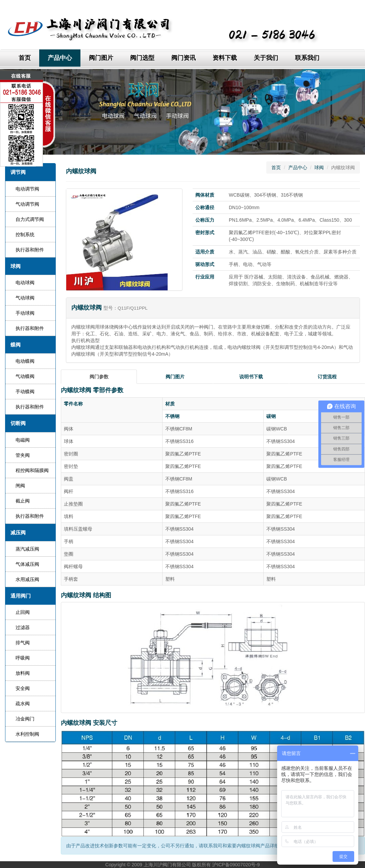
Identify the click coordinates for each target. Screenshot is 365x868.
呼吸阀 (23, 658)
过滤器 (23, 627)
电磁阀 (23, 440)
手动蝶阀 (25, 392)
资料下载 (225, 58)
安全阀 (23, 688)
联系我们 (307, 58)
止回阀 (23, 612)
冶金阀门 (25, 719)
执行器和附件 (30, 250)
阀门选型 (142, 58)
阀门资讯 (184, 58)
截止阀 (23, 501)
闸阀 (20, 486)
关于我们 (266, 58)
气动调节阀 (27, 204)
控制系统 (25, 235)
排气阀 (23, 643)
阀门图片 (101, 58)
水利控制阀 (27, 734)
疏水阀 (23, 704)
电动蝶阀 (25, 361)
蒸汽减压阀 (27, 549)
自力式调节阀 (30, 219)
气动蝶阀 (25, 376)
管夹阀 (23, 455)
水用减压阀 (27, 579)
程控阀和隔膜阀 (32, 470)
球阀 (319, 168)
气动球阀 (25, 298)
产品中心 (60, 58)
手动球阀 (25, 313)
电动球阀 (25, 283)
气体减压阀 (27, 564)
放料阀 (23, 673)
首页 (25, 58)
